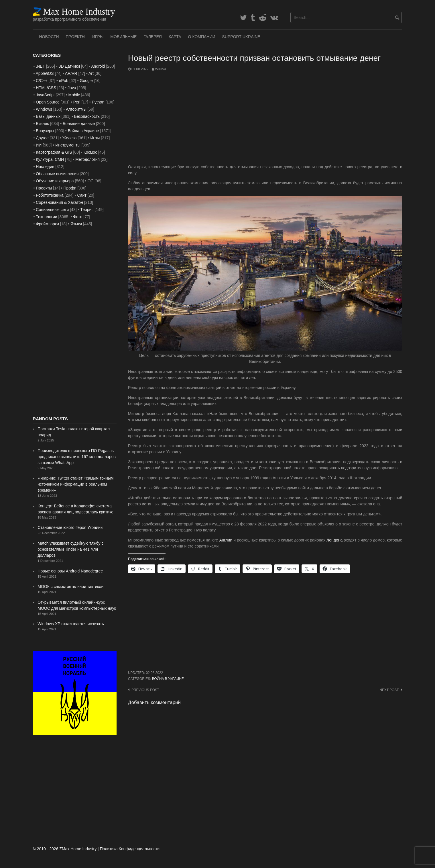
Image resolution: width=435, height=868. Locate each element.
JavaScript (45, 95)
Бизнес (42, 124)
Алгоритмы (76, 109)
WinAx (161, 69)
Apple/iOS (45, 73)
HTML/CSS (46, 88)
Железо (70, 138)
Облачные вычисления (57, 174)
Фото (78, 217)
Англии (226, 540)
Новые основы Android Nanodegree (70, 571)
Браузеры (45, 131)
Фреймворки (47, 224)
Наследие (45, 167)
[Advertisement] (265, 118)
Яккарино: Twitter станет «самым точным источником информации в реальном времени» (75, 484)
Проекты (76, 37)
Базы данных (48, 116)
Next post (389, 690)
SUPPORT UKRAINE (241, 37)
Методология (87, 159)
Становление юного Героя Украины (70, 527)
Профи (70, 188)
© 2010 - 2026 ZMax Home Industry (65, 849)
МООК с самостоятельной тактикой (70, 587)
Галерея (153, 37)
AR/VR (71, 73)
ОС (90, 181)
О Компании (202, 37)
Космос (90, 152)
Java (72, 88)
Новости (49, 37)
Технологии (46, 217)
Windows (44, 109)
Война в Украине (168, 679)
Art (91, 73)
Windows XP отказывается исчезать (71, 624)
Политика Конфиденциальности (130, 849)
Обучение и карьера (55, 181)
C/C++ (42, 81)
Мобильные (123, 37)
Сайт (82, 195)
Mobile (74, 95)
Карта (175, 37)
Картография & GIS (54, 152)
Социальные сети (52, 210)
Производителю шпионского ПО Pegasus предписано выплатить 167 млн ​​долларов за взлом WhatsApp (77, 457)
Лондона (334, 540)
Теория (87, 210)
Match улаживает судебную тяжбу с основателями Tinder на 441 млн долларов (70, 549)
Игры (98, 37)
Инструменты (68, 145)
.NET (40, 66)
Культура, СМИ (50, 159)
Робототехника (50, 195)
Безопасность (87, 116)
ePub (64, 81)
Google (86, 81)
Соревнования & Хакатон (59, 202)
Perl (77, 102)
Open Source (48, 102)
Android (98, 66)
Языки (76, 224)
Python (98, 102)
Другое (42, 138)
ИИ (39, 145)
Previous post (145, 690)
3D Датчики (69, 66)
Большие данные (79, 124)
